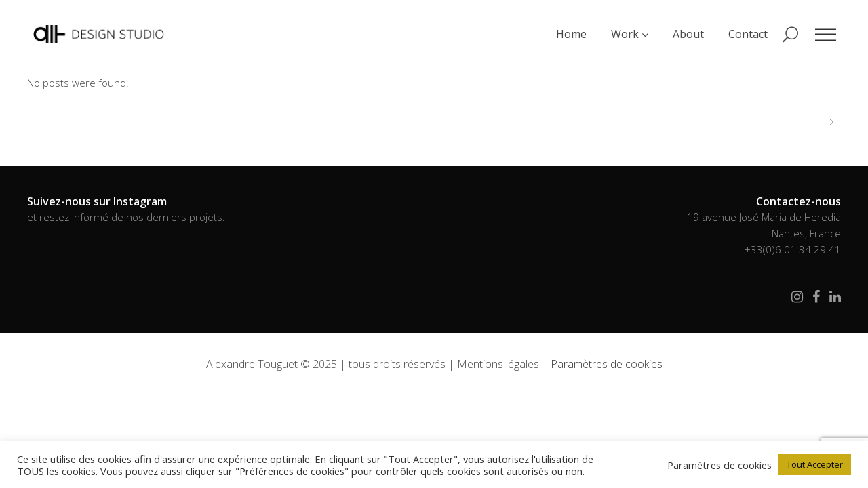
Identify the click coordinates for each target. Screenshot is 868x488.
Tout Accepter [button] (815, 464)
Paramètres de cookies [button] (607, 364)
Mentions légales (498, 364)
